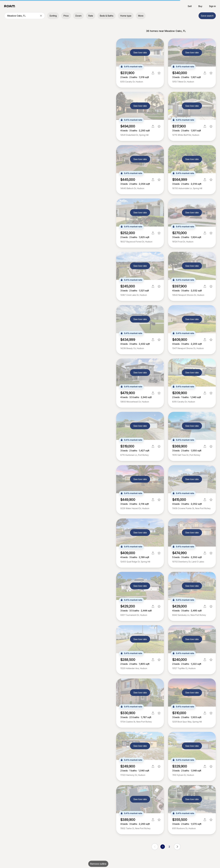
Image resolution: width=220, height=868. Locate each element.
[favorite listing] (159, 73)
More (141, 16)
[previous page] (155, 847)
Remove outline (98, 864)
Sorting (53, 16)
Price (66, 16)
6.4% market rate (131, 67)
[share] (153, 73)
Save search (207, 16)
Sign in (212, 6)
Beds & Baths (107, 16)
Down (78, 16)
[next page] (177, 847)
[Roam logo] (10, 6)
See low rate (140, 52)
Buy (200, 6)
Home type (126, 16)
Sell (190, 6)
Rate (91, 16)
